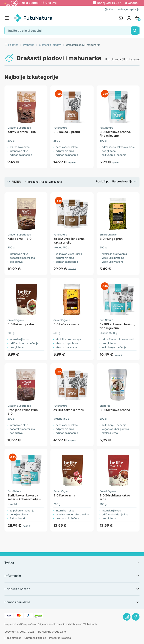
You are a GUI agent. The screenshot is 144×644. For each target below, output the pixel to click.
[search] (72, 31)
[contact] (121, 18)
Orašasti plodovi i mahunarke (83, 45)
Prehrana (29, 45)
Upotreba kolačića (35, 638)
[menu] (8, 18)
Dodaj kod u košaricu (118, 3)
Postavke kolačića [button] (60, 638)
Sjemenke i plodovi (50, 45)
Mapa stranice (13, 638)
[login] (129, 18)
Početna (11, 45)
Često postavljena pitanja (122, 9)
